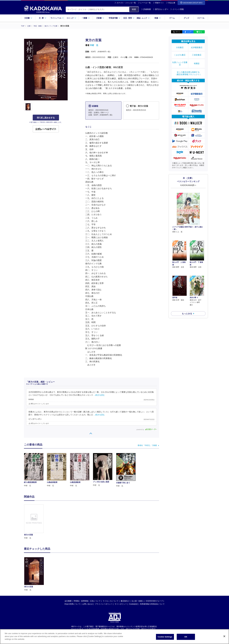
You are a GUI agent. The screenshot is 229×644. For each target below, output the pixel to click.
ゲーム (172, 18)
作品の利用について (72, 604)
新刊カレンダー (161, 9)
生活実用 (129, 18)
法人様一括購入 (138, 601)
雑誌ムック (143, 18)
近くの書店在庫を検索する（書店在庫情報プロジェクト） (188, 68)
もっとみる (187, 292)
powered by (147, 429)
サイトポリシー (121, 604)
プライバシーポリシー (104, 604)
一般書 (86, 18)
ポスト (178, 32)
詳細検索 (146, 9)
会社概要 (68, 601)
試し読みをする (46, 118)
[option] (35, 522)
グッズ (186, 18)
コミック (71, 18)
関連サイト (159, 3)
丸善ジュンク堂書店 (180, 60)
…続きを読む (99, 395)
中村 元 (94, 45)
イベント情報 (177, 9)
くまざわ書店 (180, 53)
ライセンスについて (111, 601)
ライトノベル (57, 18)
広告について (95, 601)
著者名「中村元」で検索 (147, 445)
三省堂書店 (197, 53)
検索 (134, 9)
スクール (201, 18)
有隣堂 (197, 60)
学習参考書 (114, 18)
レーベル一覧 (145, 3)
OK (186, 637)
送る (200, 32)
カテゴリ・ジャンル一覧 (126, 3)
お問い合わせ (88, 604)
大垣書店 (180, 47)
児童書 (100, 18)
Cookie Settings (165, 637)
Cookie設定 (133, 604)
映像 (158, 18)
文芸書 (28, 18)
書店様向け (125, 601)
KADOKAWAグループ (154, 601)
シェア (189, 32)
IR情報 (76, 601)
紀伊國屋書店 (197, 47)
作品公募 (172, 3)
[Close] (224, 636)
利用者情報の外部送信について (152, 604)
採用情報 (85, 601)
